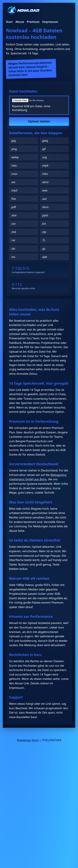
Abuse (20, 22)
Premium (33, 22)
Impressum (50, 22)
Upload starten (39, 121)
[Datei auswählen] (39, 100)
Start (9, 22)
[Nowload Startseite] (23, 11)
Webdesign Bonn (28, 740)
